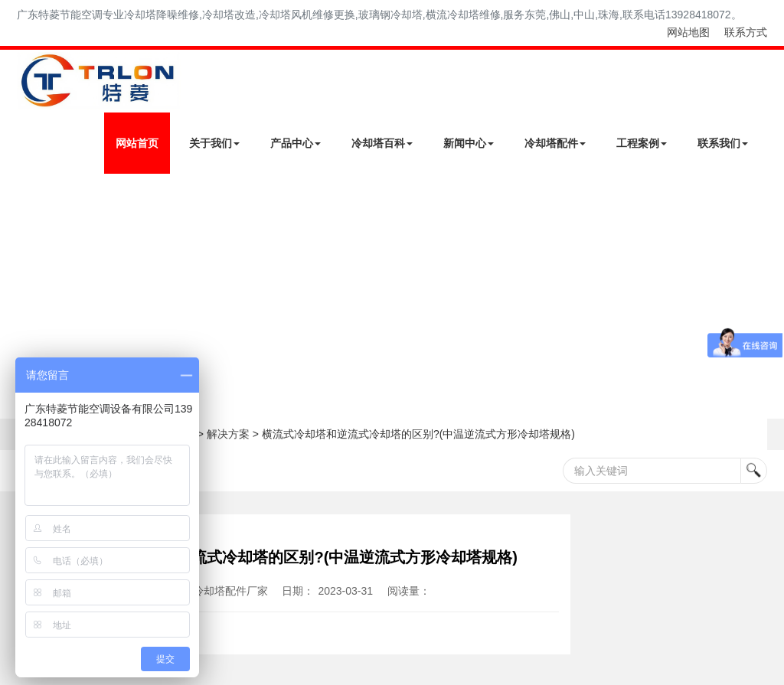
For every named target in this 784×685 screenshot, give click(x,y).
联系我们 (723, 143)
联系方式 (746, 32)
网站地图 (688, 32)
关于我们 (214, 143)
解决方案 (228, 434)
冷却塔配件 (555, 143)
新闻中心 (469, 143)
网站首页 (137, 143)
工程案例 (642, 143)
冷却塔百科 (382, 143)
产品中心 (296, 143)
